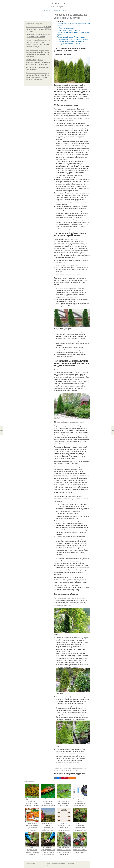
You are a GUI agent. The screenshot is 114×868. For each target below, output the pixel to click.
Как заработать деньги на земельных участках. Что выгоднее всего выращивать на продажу (38, 62)
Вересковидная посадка (65, 768)
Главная (48, 10)
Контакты (49, 864)
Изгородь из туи (63, 770)
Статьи (64, 10)
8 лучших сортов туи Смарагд (69, 44)
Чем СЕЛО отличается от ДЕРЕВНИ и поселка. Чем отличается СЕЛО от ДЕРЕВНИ (38, 29)
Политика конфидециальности (54, 866)
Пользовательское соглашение (58, 864)
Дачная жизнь (57, 4)
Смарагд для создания (73, 770)
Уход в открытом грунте (77, 768)
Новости (56, 10)
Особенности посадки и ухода (70, 30)
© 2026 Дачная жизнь (31, 864)
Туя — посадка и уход (67, 28)
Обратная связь (71, 864)
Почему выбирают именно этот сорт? (72, 42)
